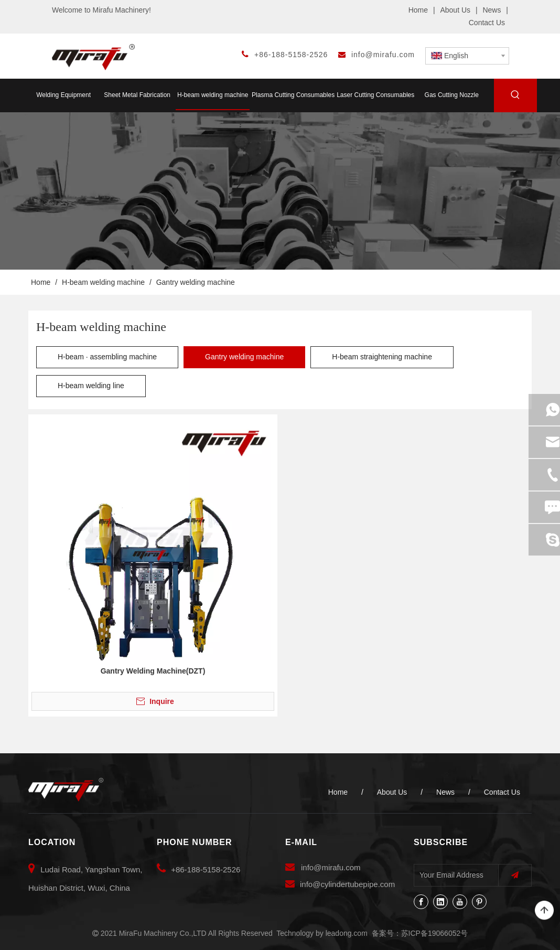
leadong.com (347, 933)
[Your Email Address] (454, 875)
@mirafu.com (337, 867)
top (544, 911)
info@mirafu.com (383, 55)
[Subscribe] (515, 875)
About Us (455, 10)
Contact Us (487, 23)
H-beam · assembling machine (107, 357)
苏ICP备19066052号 (435, 933)
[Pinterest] (479, 902)
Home (418, 10)
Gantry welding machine (244, 357)
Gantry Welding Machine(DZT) (153, 671)
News (492, 10)
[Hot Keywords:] (515, 97)
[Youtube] (460, 902)
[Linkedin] (440, 902)
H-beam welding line (91, 386)
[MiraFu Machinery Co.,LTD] (66, 790)
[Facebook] (421, 902)
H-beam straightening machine (382, 357)
